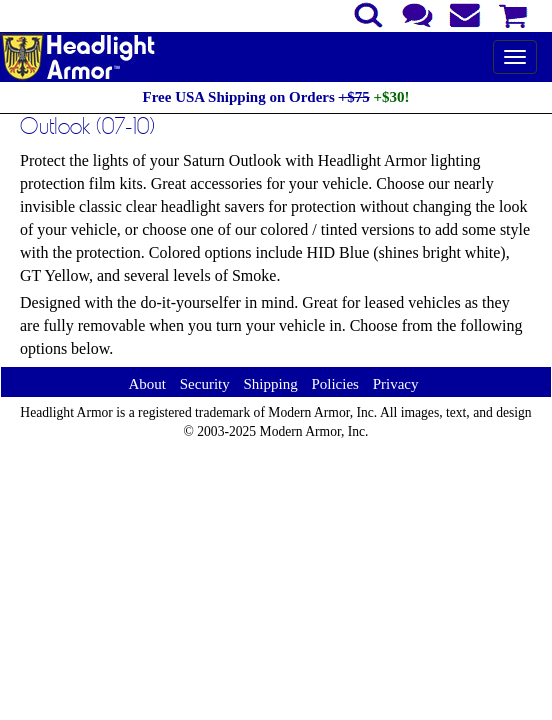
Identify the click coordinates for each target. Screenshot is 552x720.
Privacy (396, 384)
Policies (335, 384)
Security (205, 384)
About (147, 384)
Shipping (270, 384)
